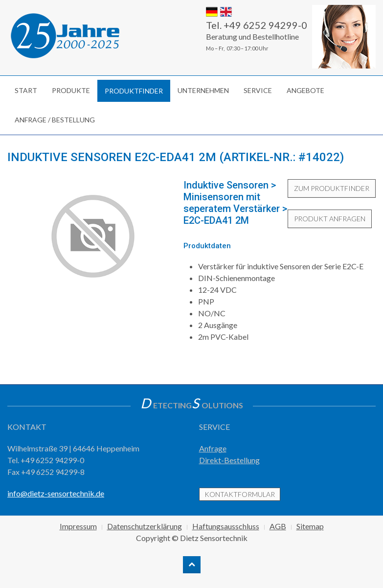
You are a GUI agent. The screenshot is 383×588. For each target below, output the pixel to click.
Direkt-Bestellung (229, 460)
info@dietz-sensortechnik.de (56, 493)
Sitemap (310, 526)
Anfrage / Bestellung (55, 120)
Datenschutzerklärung (145, 526)
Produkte (71, 90)
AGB (278, 526)
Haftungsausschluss (226, 526)
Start (26, 90)
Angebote (305, 90)
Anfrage (213, 448)
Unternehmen (203, 90)
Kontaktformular (240, 494)
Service (258, 90)
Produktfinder (134, 91)
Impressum (78, 526)
